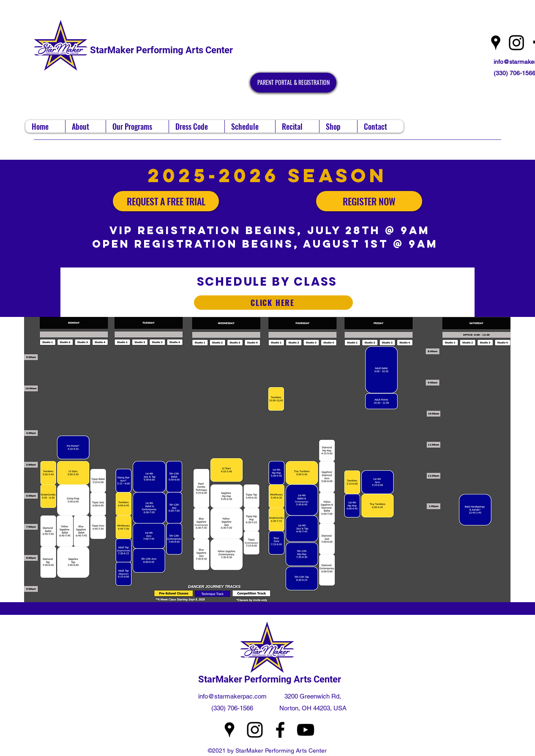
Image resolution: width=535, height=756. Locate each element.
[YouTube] (306, 730)
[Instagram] (516, 43)
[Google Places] (496, 43)
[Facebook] (280, 730)
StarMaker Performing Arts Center (161, 50)
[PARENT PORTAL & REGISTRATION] (293, 83)
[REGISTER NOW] (369, 201)
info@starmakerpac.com (232, 696)
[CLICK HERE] (273, 303)
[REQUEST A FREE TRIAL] (166, 201)
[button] (85, 126)
